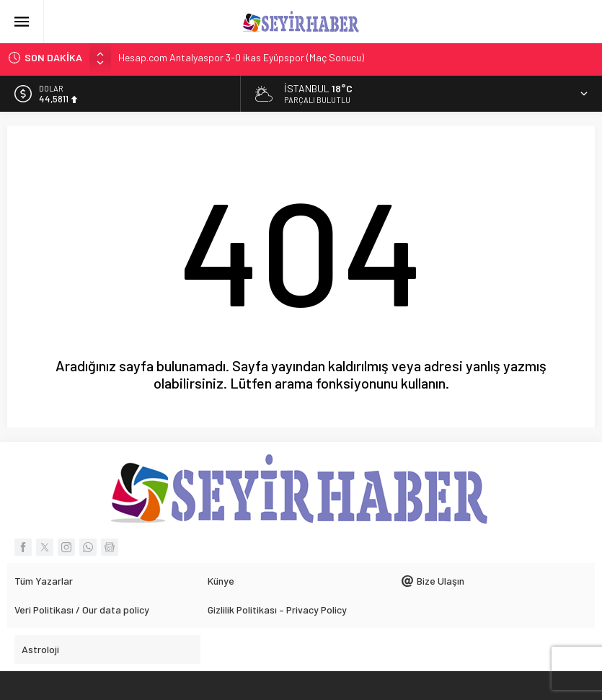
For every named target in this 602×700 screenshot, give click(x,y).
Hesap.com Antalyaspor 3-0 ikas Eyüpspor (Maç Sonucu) (241, 57)
